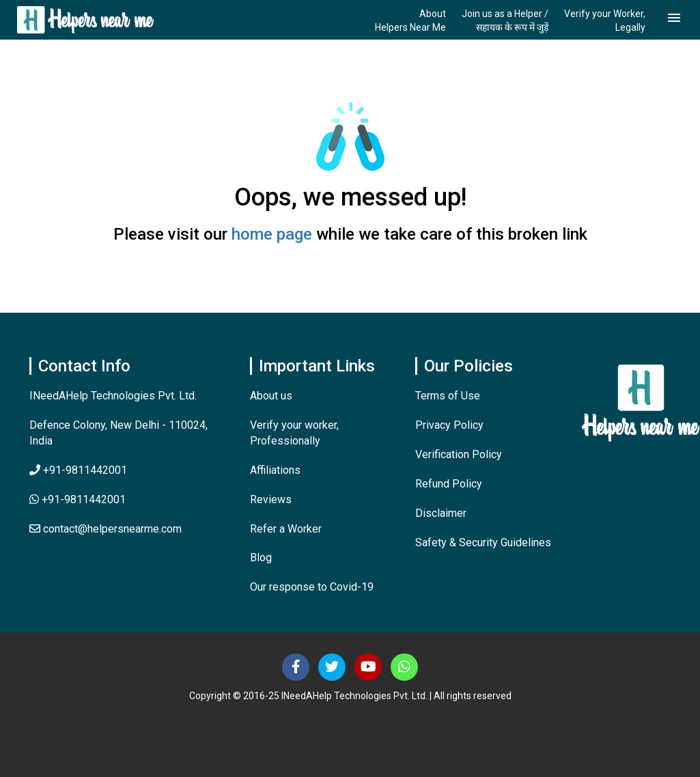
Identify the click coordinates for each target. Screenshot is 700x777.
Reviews (271, 499)
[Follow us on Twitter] (332, 667)
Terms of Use (448, 396)
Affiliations (275, 470)
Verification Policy (459, 454)
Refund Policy (449, 484)
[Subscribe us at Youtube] (368, 667)
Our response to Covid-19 (312, 587)
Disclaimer (441, 513)
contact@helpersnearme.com (106, 529)
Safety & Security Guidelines (483, 542)
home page (272, 234)
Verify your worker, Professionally (294, 433)
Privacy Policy (449, 425)
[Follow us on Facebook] (296, 667)
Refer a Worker (286, 529)
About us (271, 396)
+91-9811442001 (78, 470)
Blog (261, 557)
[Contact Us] (404, 667)
